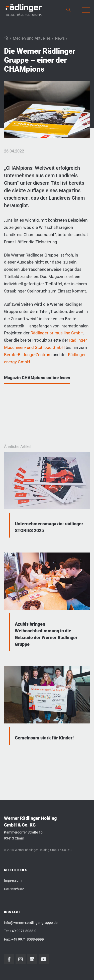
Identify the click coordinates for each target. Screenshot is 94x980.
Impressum (13, 880)
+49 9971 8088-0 (23, 931)
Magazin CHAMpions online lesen (37, 378)
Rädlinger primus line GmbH (57, 333)
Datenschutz (14, 889)
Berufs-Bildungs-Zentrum (28, 355)
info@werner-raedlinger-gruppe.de (31, 923)
